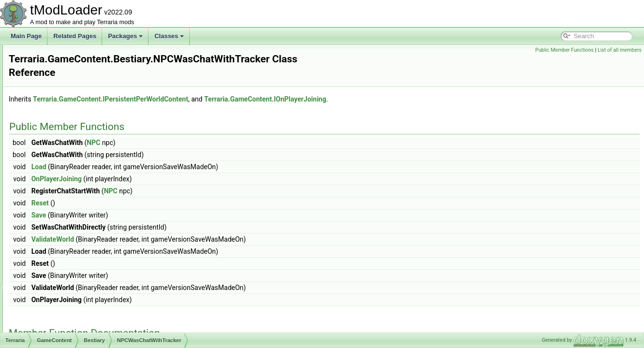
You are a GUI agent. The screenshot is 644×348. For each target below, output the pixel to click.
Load (160, 157)
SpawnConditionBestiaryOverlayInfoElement (112, 268)
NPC (214, 132)
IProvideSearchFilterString (89, 66)
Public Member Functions (564, 50)
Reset (161, 193)
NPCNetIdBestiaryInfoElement (94, 161)
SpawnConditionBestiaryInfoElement (102, 257)
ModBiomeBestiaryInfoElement (95, 108)
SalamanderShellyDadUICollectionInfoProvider (115, 225)
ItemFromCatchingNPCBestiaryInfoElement (111, 87)
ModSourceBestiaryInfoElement (96, 119)
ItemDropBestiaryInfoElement (93, 76)
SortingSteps (72, 246)
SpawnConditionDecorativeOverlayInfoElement (116, 278)
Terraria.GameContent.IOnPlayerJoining (386, 89)
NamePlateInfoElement (85, 140)
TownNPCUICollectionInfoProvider (99, 289)
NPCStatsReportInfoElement (92, 183)
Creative (58, 332)
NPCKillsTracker (76, 151)
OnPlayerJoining (178, 169)
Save (160, 205)
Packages (125, 36)
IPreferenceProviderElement (92, 55)
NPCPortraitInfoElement (86, 172)
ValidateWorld (174, 229)
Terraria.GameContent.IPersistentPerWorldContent (232, 89)
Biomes (57, 321)
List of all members (620, 50)
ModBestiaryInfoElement (87, 98)
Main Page (26, 36)
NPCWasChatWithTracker (89, 193)
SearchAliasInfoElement (86, 236)
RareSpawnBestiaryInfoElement (96, 215)
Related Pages (75, 36)
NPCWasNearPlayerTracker (91, 204)
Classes (169, 36)
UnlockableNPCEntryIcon (88, 300)
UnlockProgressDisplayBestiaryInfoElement (111, 310)
